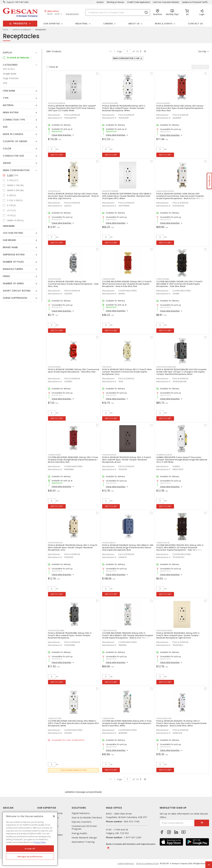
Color (7, 149)
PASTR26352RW (110, 103)
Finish (6, 276)
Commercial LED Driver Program (84, 827)
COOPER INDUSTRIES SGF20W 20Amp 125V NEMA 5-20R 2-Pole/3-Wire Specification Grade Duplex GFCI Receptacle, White (73, 723)
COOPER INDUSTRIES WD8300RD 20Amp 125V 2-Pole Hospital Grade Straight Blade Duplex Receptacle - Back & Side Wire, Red (73, 460)
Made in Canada (13, 134)
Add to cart (57, 155)
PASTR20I (107, 367)
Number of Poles (13, 262)
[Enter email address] (177, 823)
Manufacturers (13, 269)
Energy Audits (79, 833)
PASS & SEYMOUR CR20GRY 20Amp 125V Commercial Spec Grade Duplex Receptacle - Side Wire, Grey (73, 284)
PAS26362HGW (164, 718)
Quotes (100, 2)
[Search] (118, 12)
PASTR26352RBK (56, 631)
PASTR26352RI (55, 543)
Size (5, 127)
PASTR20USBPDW (57, 103)
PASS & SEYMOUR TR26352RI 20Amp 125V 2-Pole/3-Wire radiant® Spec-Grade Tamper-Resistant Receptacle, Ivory (73, 548)
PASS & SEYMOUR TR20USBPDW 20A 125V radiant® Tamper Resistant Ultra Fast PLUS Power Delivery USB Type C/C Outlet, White (72, 108)
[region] (30, 839)
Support (10, 2)
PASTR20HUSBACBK (166, 367)
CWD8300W (108, 718)
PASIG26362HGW (165, 191)
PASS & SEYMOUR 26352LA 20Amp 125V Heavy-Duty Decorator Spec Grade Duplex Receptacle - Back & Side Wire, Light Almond (73, 196)
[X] (54, 816)
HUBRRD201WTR (164, 455)
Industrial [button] (82, 24)
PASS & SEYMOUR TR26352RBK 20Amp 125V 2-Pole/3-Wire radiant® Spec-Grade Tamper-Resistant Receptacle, (70, 635)
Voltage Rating (13, 233)
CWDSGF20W (55, 718)
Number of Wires (13, 283)
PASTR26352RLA (164, 631)
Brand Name (10, 247)
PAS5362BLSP (109, 543)
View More (9, 226)
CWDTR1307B (163, 543)
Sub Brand (10, 240)
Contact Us (195, 24)
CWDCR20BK (163, 279)
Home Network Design (84, 838)
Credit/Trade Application (139, 2)
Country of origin (15, 141)
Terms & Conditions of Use (147, 864)
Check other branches (61, 135)
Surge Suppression (15, 298)
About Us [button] (134, 24)
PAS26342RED (163, 103)
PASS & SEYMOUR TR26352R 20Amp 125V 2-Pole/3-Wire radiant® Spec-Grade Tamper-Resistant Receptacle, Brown (127, 460)
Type (6, 98)
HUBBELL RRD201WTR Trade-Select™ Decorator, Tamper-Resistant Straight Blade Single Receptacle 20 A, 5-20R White (182, 460)
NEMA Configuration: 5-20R (126, 58)
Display (8, 53)
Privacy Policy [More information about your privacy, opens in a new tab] (40, 842)
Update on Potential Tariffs (195, 2)
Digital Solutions (81, 813)
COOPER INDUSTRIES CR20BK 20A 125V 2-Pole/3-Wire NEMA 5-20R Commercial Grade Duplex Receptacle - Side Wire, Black (180, 284)
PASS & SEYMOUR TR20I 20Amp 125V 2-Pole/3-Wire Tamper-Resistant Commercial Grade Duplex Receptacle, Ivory (127, 372)
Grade (7, 163)
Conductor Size (13, 156)
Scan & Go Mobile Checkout (87, 818)
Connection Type (14, 120)
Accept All (30, 849)
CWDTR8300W (109, 631)
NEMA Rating (11, 112)
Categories (10, 65)
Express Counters (82, 822)
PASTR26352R (109, 455)
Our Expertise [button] (52, 24)
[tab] (20, 53)
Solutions (79, 808)
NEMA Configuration (16, 170)
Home (6, 29)
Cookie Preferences (126, 864)
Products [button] (20, 24)
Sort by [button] (202, 51)
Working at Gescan (115, 2)
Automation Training (83, 842)
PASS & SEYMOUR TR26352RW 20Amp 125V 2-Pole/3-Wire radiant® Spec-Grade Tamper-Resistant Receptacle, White (124, 108)
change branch (72, 14)
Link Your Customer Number (166, 2)
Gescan (8, 808)
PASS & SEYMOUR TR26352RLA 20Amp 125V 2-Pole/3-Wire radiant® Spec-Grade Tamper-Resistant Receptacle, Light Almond (178, 635)
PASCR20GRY (55, 279)
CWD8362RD (109, 279)
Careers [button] (108, 24)
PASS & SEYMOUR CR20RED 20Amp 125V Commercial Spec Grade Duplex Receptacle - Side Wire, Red (74, 371)
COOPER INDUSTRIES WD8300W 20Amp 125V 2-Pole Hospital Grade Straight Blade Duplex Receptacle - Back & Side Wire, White (127, 723)
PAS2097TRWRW (110, 191)
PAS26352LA (54, 191)
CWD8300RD (54, 455)
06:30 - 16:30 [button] (53, 14)
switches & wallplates (22, 29)
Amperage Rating (14, 255)
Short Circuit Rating (17, 291)
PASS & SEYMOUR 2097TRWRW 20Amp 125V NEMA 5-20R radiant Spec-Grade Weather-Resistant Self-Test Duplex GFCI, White (127, 196)
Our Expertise (47, 808)
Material (8, 105)
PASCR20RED (54, 367)
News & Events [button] (164, 24)
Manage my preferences (30, 856)
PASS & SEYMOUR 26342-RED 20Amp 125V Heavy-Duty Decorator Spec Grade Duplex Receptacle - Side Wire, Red (180, 108)
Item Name (9, 91)
